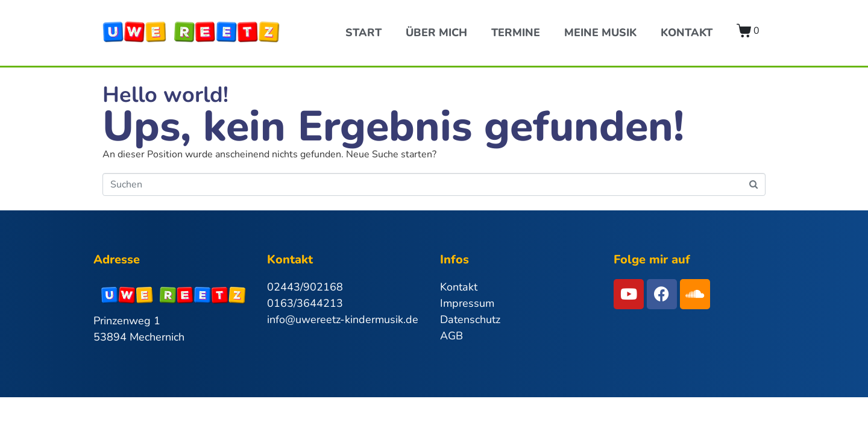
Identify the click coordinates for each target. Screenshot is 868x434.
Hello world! (165, 95)
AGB (451, 336)
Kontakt (687, 33)
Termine (516, 33)
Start (363, 33)
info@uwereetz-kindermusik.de (343, 319)
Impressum (467, 303)
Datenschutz (470, 319)
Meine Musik (600, 33)
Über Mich (436, 33)
